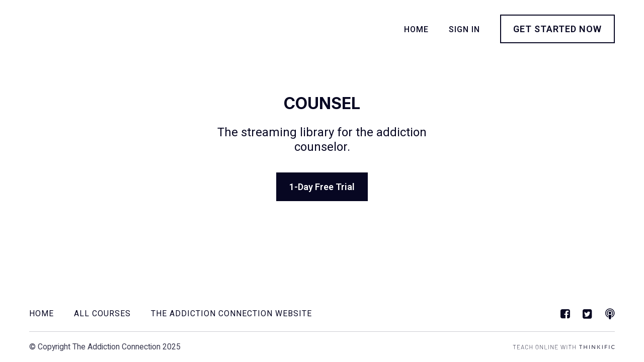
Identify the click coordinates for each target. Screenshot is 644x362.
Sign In (464, 29)
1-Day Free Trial (322, 187)
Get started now (557, 29)
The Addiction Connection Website (231, 313)
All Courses (102, 313)
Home (416, 29)
